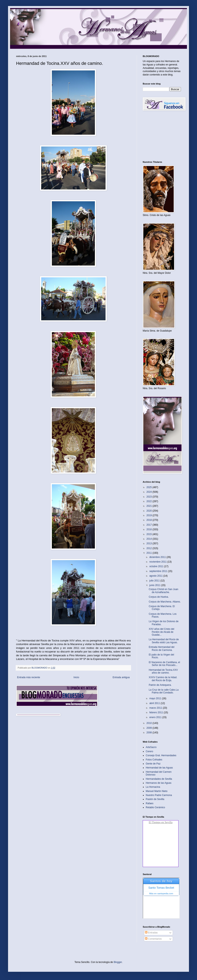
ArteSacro (151, 747)
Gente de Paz (153, 764)
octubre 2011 (157, 566)
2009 (150, 728)
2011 (150, 553)
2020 (150, 511)
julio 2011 (155, 581)
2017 (150, 525)
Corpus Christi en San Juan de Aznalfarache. (164, 591)
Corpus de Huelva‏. (159, 597)
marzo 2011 (156, 708)
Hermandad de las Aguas (159, 768)
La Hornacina (153, 787)
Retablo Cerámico (155, 807)
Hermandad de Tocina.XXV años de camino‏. (163, 671)
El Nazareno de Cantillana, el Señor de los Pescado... (164, 664)
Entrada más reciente (29, 677)
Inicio (76, 677)
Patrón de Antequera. (160, 685)
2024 (150, 492)
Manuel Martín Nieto (157, 791)
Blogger (118, 962)
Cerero (149, 751)
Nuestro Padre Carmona (159, 795)
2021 (150, 506)
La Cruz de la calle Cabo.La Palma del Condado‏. (164, 691)
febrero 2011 (156, 712)
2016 (150, 529)
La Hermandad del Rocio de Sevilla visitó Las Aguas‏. (164, 641)
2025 (150, 487)
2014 (150, 539)
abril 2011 (155, 703)
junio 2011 (155, 585)
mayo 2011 (156, 698)
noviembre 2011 (158, 562)
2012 (150, 548)
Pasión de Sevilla (155, 799)
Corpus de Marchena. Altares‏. (165, 602)
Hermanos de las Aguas (159, 783)
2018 (150, 520)
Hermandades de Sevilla (159, 779)
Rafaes (150, 803)
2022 (150, 501)
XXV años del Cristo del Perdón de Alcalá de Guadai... (162, 632)
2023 (150, 497)
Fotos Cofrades (154, 760)
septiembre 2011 (159, 571)
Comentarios (153, 939)
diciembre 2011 (158, 557)
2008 (150, 733)
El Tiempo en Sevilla (161, 822)
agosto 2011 (156, 576)
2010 (150, 723)
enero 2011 (156, 717)
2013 (150, 543)
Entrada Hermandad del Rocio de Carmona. (162, 648)
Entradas (151, 933)
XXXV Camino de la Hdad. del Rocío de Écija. (163, 679)
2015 (150, 534)
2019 (150, 515)
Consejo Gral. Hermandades (161, 755)
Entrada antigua (121, 677)
